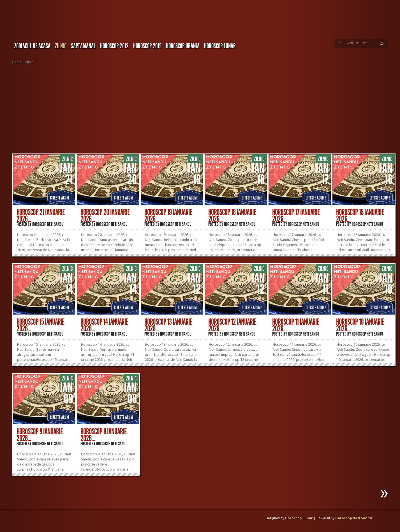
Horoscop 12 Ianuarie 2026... (232, 325)
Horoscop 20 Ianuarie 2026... (105, 215)
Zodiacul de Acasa (32, 46)
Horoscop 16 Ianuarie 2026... (360, 215)
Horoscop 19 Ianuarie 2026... (168, 215)
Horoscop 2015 (147, 46)
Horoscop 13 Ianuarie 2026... (168, 325)
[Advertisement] (206, 109)
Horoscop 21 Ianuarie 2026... (41, 215)
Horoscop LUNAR (220, 46)
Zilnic (61, 46)
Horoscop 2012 (114, 46)
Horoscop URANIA (183, 46)
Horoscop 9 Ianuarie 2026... (40, 435)
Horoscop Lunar (299, 518)
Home (17, 62)
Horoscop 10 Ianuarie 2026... (360, 325)
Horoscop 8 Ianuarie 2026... (103, 435)
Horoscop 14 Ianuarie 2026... (104, 325)
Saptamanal (83, 46)
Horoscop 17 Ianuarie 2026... (296, 215)
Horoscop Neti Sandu (48, 224)
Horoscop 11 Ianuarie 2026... (296, 325)
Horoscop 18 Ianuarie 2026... (232, 215)
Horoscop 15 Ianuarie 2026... (40, 325)
